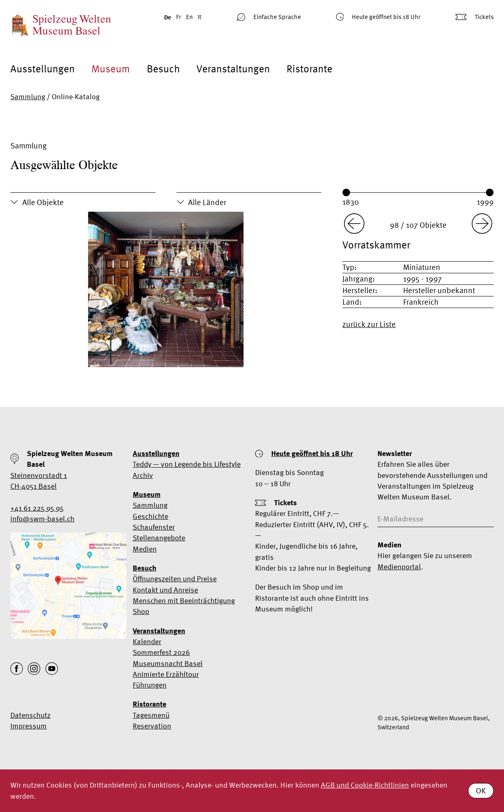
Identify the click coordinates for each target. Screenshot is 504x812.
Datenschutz (30, 715)
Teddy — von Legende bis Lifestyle (187, 464)
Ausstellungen (43, 69)
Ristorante (309, 69)
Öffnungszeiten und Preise (175, 579)
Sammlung (28, 97)
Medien (145, 549)
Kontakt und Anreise (165, 590)
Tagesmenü (151, 715)
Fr (179, 17)
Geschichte (150, 516)
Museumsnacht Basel (168, 663)
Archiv (143, 475)
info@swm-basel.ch (42, 519)
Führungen (150, 685)
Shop (141, 611)
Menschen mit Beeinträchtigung (184, 601)
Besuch (163, 69)
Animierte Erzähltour (166, 674)
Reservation (152, 726)
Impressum (29, 726)
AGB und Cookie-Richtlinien (365, 785)
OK (481, 791)
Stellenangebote (159, 538)
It (199, 17)
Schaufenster (154, 527)
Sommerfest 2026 (161, 652)
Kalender (147, 641)
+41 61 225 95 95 (37, 508)
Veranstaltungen (233, 69)
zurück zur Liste (369, 324)
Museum (111, 69)
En (189, 17)
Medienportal (399, 567)
